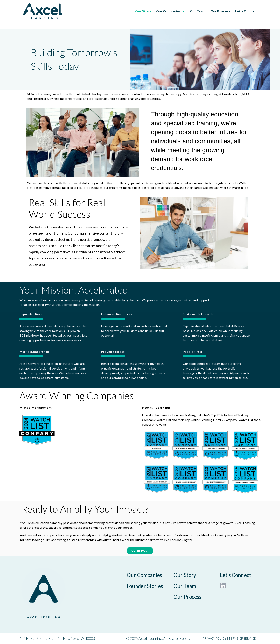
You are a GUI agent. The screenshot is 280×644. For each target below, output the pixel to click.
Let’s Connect (247, 11)
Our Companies (171, 11)
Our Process (220, 11)
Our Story (143, 11)
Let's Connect (236, 575)
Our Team (198, 11)
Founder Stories (145, 586)
